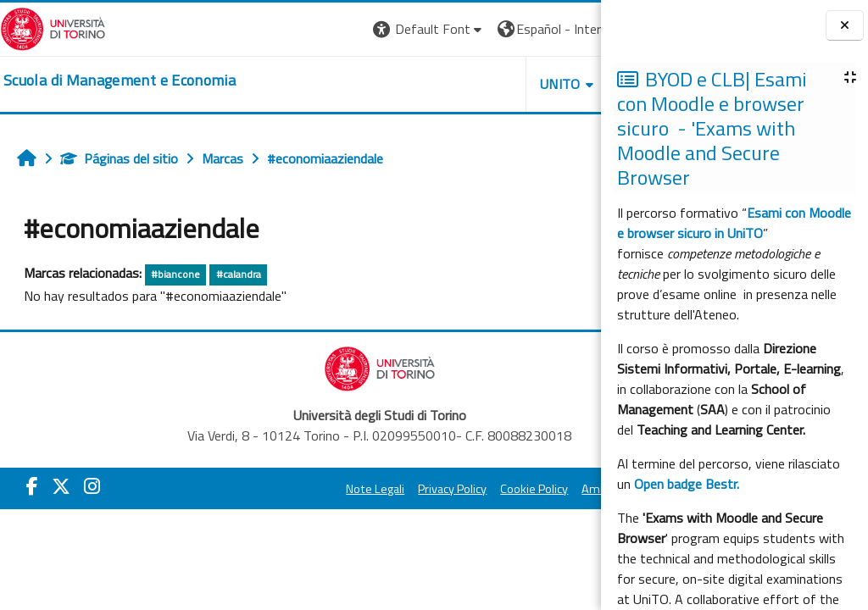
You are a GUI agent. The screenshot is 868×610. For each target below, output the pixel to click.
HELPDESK (498, 84)
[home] (120, 80)
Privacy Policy (367, 489)
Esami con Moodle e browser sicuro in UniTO (734, 223)
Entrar (570, 29)
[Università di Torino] (53, 27)
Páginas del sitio (119, 158)
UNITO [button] (403, 84)
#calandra (239, 274)
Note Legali (290, 489)
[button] (271, 29)
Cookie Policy (449, 489)
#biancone (175, 274)
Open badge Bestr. (687, 484)
